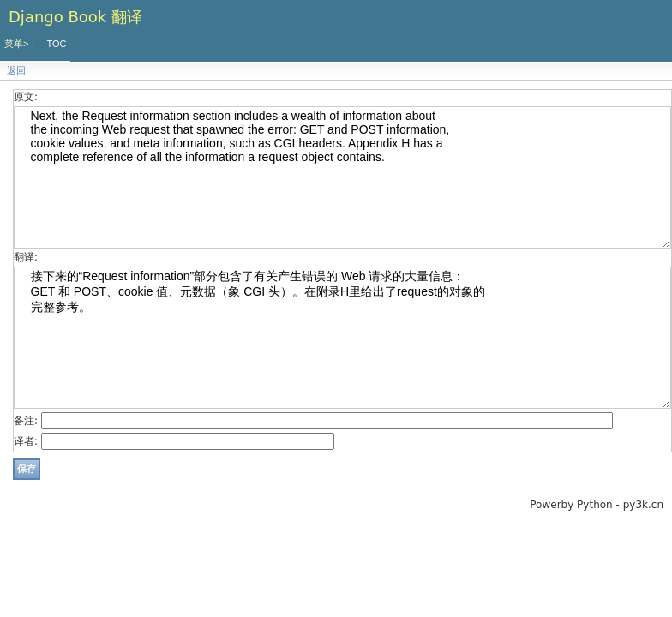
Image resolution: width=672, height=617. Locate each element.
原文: (26, 97)
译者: (26, 441)
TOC (56, 44)
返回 (16, 71)
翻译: (26, 257)
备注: (26, 421)
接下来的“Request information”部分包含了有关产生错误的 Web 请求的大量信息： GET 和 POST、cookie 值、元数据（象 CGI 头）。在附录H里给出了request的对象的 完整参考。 (342, 338)
